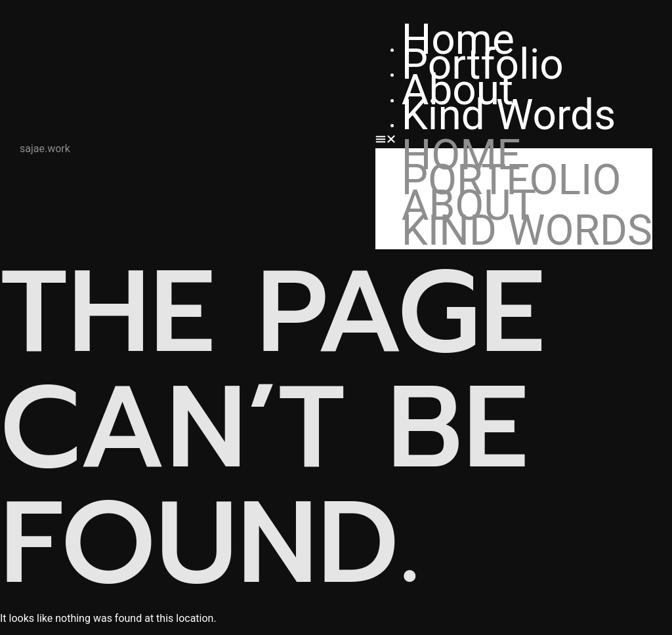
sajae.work (45, 149)
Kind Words (509, 115)
